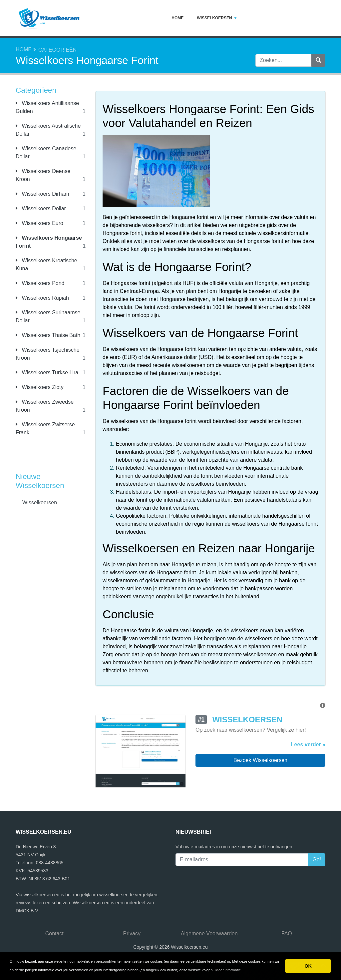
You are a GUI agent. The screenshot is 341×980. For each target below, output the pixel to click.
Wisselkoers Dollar (41, 208)
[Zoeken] (318, 60)
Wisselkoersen (217, 18)
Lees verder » (308, 744)
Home (177, 18)
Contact (54, 933)
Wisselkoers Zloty (40, 387)
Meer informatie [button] (228, 970)
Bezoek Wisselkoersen (260, 760)
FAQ (287, 933)
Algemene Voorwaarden (209, 933)
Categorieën (57, 50)
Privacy (132, 933)
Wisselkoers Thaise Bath (48, 335)
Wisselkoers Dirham (42, 194)
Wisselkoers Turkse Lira (47, 372)
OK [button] (308, 966)
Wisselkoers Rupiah (42, 298)
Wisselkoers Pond (40, 283)
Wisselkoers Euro (39, 223)
